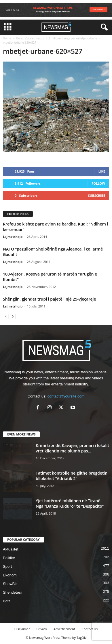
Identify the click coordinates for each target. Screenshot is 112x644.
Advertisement (64, 629)
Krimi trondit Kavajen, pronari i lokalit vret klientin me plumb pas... (72, 448)
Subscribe (97, 195)
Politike (9, 558)
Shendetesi (12, 592)
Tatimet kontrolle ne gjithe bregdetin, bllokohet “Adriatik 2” (72, 476)
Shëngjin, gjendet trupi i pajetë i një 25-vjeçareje (50, 299)
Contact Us (90, 629)
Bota (7, 601)
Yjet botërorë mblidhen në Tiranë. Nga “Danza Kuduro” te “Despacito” (70, 503)
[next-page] (13, 316)
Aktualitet (11, 549)
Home (7, 38)
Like (102, 171)
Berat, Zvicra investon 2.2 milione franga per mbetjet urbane (57, 38)
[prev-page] (6, 316)
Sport (7, 566)
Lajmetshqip (13, 237)
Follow (98, 183)
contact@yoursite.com (66, 396)
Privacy (42, 629)
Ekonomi (10, 575)
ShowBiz (10, 584)
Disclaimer (22, 629)
